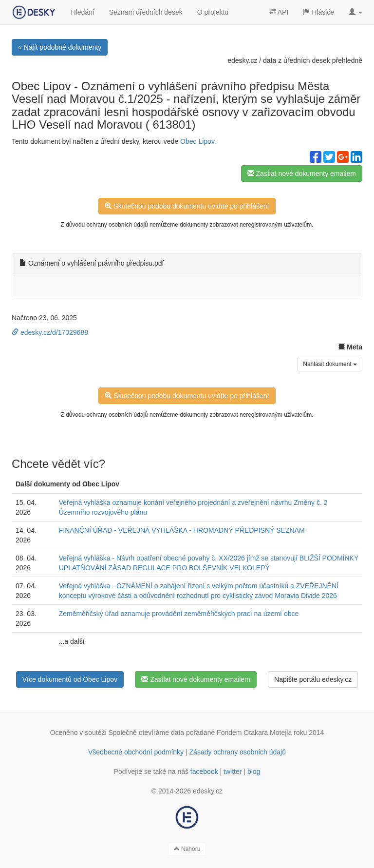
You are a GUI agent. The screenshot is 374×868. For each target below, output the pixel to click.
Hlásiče (318, 12)
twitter (233, 772)
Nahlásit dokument (330, 364)
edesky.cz (242, 60)
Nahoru (187, 849)
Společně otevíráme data (147, 733)
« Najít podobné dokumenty (60, 47)
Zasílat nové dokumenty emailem (302, 174)
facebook (204, 772)
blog (254, 772)
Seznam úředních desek (146, 12)
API (279, 12)
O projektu (213, 12)
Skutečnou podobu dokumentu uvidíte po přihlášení (187, 206)
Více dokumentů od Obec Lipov (70, 679)
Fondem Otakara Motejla (254, 733)
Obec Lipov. (198, 141)
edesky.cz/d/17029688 (50, 332)
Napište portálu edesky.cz (313, 679)
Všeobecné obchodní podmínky (136, 752)
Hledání (82, 12)
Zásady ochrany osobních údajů (238, 752)
